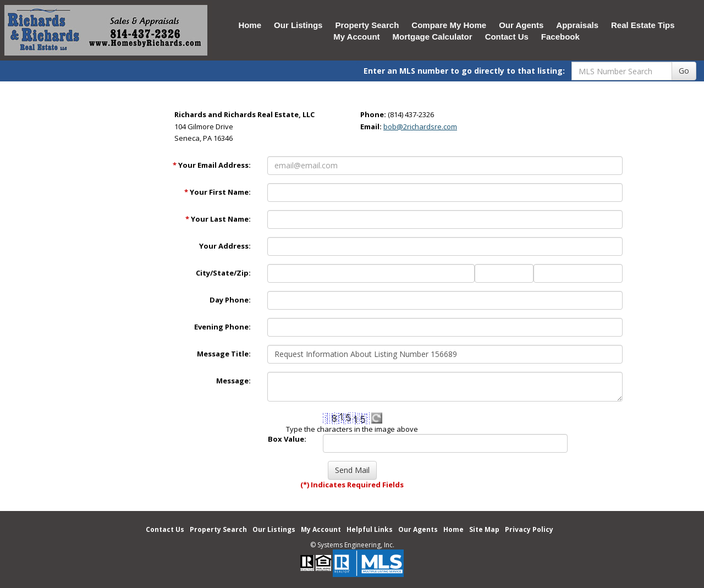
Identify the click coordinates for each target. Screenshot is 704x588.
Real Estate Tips (643, 25)
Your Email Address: (212, 165)
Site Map (484, 529)
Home (250, 25)
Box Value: (287, 439)
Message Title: (224, 354)
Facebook (560, 37)
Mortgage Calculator (433, 37)
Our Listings (298, 25)
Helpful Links (370, 529)
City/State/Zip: (223, 273)
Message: (233, 381)
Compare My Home (449, 25)
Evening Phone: (222, 327)
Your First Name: (218, 192)
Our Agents (521, 25)
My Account (356, 37)
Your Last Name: (218, 219)
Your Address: (225, 246)
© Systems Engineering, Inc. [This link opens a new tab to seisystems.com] (352, 545)
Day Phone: (230, 300)
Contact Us (507, 37)
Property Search (367, 25)
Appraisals (577, 25)
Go (684, 71)
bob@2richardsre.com (420, 127)
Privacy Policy (529, 529)
